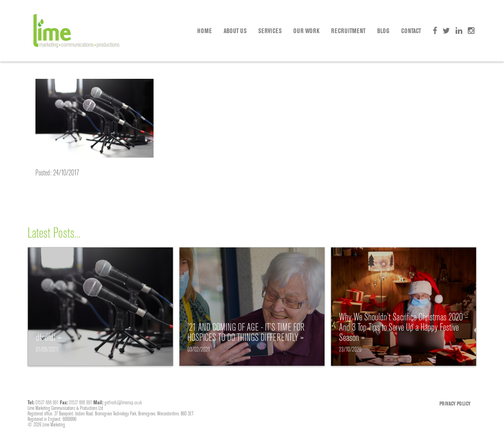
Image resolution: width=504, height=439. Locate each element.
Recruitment (348, 31)
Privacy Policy (455, 404)
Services (270, 31)
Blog (383, 31)
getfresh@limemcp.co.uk (123, 402)
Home (205, 31)
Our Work (306, 31)
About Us (235, 31)
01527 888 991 (47, 402)
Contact (411, 31)
